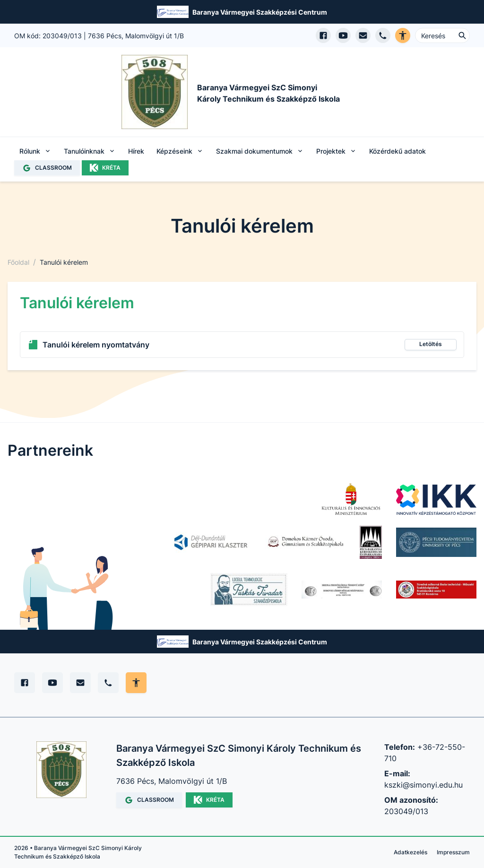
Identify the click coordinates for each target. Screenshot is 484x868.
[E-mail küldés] (363, 35)
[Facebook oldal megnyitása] (323, 35)
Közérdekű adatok (398, 151)
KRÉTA (105, 168)
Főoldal (18, 262)
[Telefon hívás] (383, 35)
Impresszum (453, 852)
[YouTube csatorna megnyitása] (343, 35)
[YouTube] (52, 683)
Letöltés (431, 344)
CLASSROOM (47, 168)
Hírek (136, 151)
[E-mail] (80, 683)
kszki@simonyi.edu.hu (423, 785)
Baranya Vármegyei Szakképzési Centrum (260, 12)
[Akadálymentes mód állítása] (136, 683)
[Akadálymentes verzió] (403, 35)
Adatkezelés (411, 852)
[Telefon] (108, 683)
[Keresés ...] (442, 35)
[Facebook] (25, 683)
